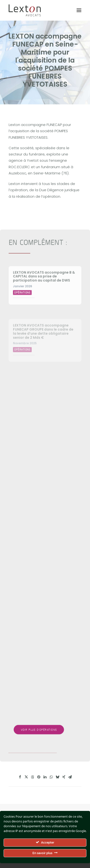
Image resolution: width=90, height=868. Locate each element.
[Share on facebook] (20, 777)
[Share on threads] (33, 777)
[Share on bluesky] (58, 777)
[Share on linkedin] (45, 777)
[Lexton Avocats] (25, 10)
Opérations (22, 308)
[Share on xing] (64, 777)
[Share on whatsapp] (51, 777)
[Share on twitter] (26, 777)
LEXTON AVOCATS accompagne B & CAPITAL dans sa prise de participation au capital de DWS (44, 292)
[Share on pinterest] (39, 777)
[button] (79, 10)
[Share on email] (70, 777)
